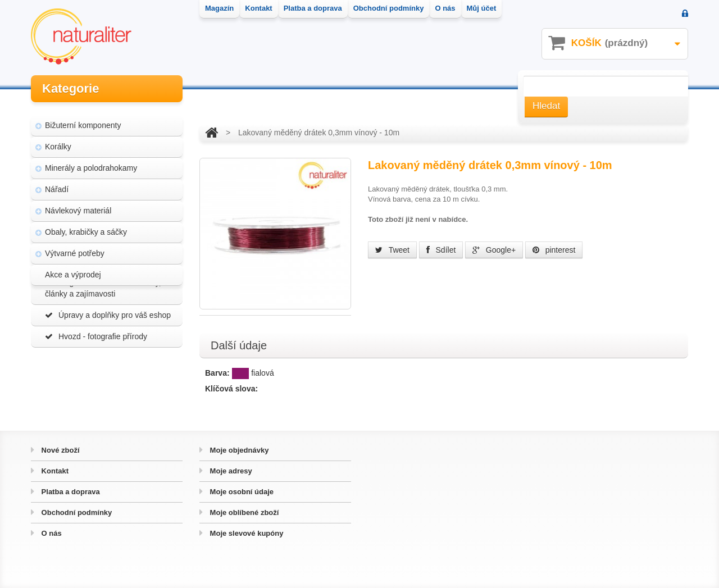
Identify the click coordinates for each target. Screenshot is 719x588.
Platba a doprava (70, 492)
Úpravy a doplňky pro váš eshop (108, 357)
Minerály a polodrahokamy (91, 161)
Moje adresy (230, 471)
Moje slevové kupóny (245, 533)
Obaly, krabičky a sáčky (86, 225)
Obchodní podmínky (76, 512)
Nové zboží (60, 450)
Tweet (392, 250)
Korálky (58, 139)
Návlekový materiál (78, 203)
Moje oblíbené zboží (243, 512)
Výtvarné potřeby (75, 246)
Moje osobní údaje (241, 492)
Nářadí (57, 182)
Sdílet (441, 250)
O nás (51, 533)
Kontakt (54, 471)
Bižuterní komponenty (83, 118)
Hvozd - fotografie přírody (96, 379)
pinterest (554, 250)
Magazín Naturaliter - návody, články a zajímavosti (103, 330)
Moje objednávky (238, 450)
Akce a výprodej (73, 267)
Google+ (494, 250)
